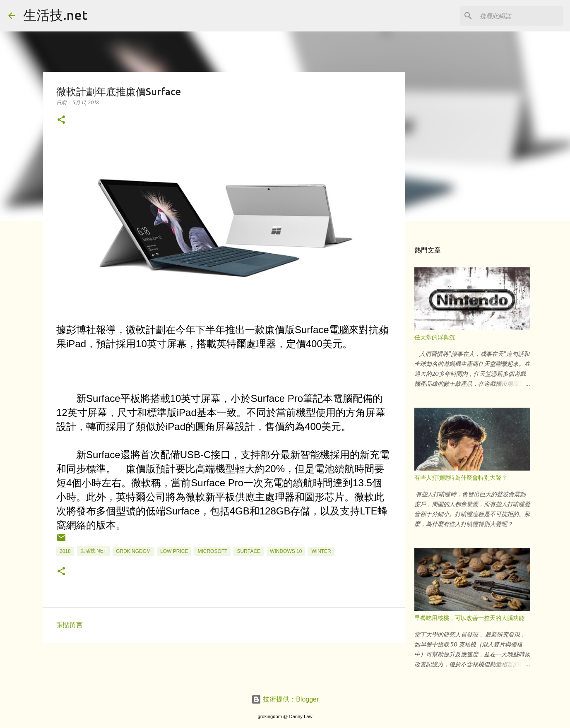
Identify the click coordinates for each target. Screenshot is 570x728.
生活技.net (55, 15)
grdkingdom (133, 551)
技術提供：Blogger (285, 699)
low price (174, 551)
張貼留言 (70, 625)
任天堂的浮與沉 (435, 337)
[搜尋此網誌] (520, 16)
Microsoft (212, 551)
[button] (61, 120)
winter (321, 551)
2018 (65, 551)
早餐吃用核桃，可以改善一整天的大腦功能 (469, 618)
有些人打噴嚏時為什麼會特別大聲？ (461, 478)
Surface (249, 551)
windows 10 (286, 551)
